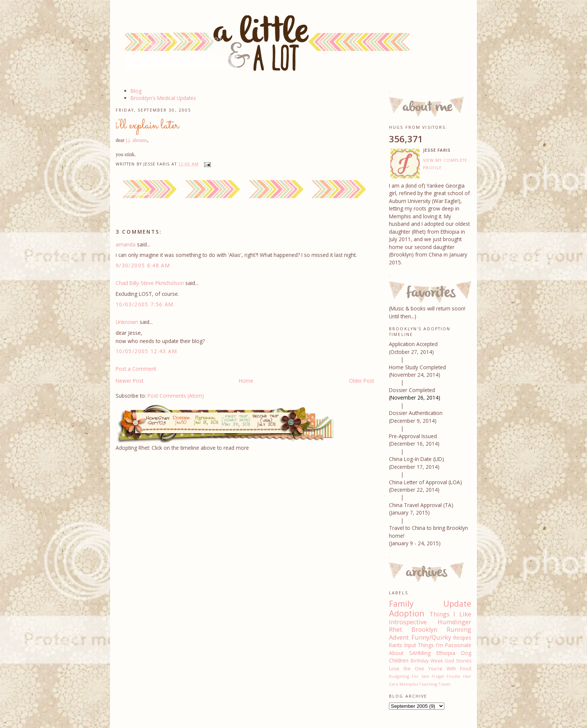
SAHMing (420, 653)
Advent (399, 637)
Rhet (396, 630)
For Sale (421, 676)
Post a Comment (136, 369)
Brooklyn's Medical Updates (163, 98)
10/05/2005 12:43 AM (146, 351)
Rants (396, 645)
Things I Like (450, 614)
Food (466, 669)
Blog (136, 91)
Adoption (407, 613)
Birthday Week (427, 661)
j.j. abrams (136, 140)
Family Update (430, 603)
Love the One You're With (422, 669)
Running (459, 630)
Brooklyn (424, 630)
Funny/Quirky (431, 637)
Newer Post (130, 381)
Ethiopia (446, 653)
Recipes (462, 638)
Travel (444, 684)
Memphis (409, 684)
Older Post (361, 381)
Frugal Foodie (446, 676)
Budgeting (399, 676)
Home (246, 381)
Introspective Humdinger (430, 622)
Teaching (428, 684)
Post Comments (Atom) (176, 396)
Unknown (127, 322)
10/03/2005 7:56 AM (145, 304)
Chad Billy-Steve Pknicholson (150, 283)
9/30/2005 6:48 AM (143, 265)
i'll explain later (147, 125)
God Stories (458, 661)
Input (410, 645)
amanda (126, 244)
